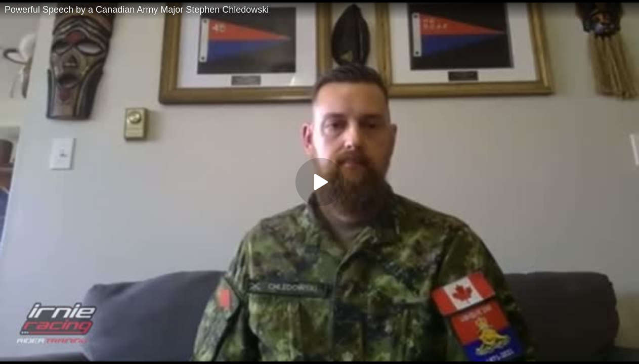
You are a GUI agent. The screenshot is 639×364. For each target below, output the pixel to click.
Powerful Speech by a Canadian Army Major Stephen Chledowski (137, 10)
